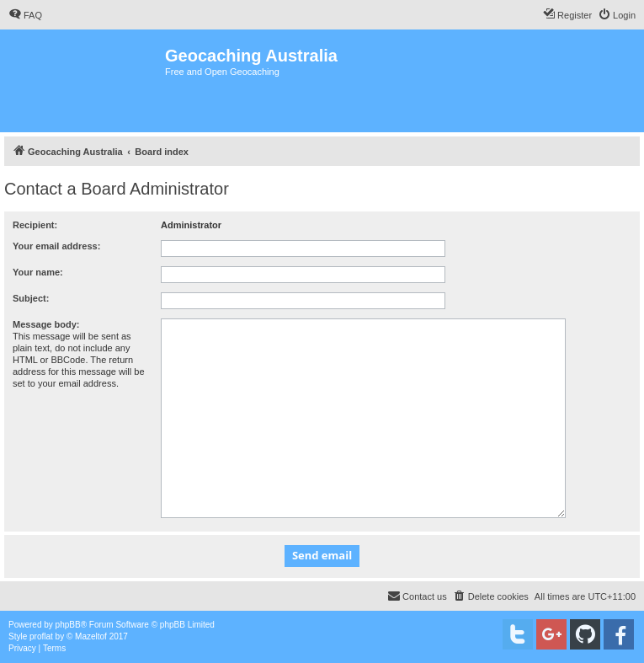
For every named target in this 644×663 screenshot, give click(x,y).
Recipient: (35, 225)
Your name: (38, 272)
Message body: (46, 324)
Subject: (31, 298)
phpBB (68, 625)
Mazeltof (91, 636)
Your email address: (56, 246)
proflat (41, 636)
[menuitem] (25, 15)
